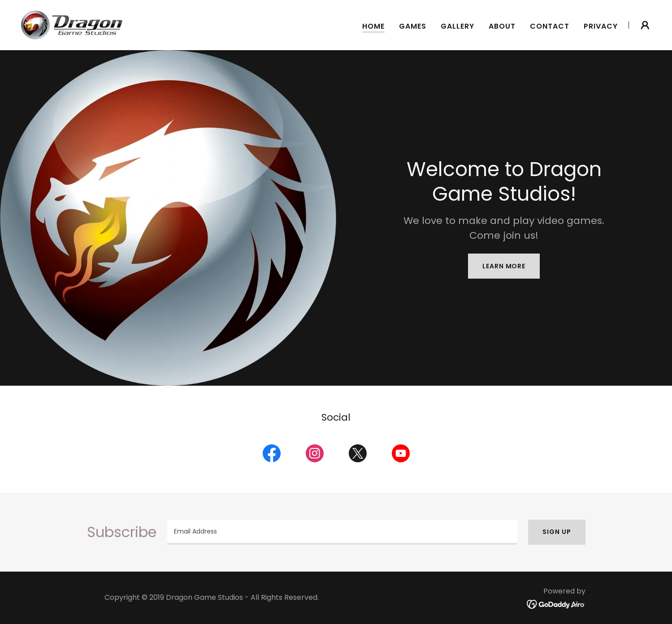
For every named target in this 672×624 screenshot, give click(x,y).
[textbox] (343, 532)
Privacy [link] (601, 26)
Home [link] (373, 26)
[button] (645, 25)
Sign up (557, 532)
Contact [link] (550, 26)
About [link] (502, 26)
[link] (72, 24)
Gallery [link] (457, 26)
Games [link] (413, 26)
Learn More (504, 266)
